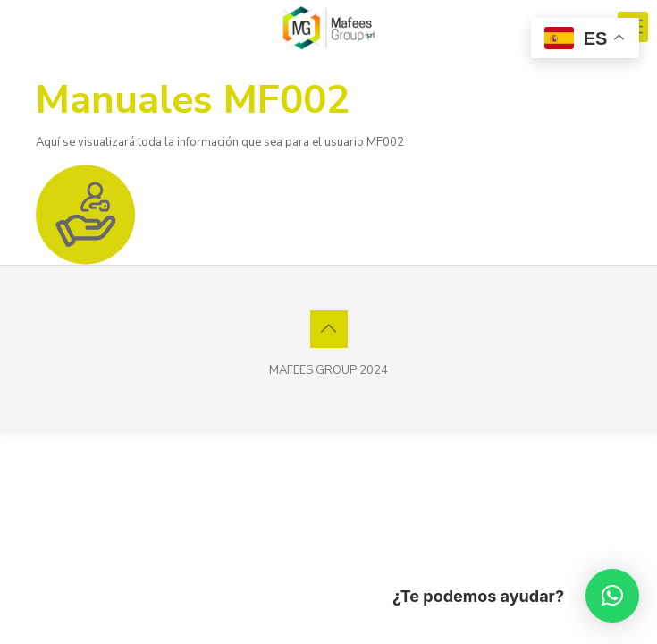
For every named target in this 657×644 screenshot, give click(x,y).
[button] (612, 596)
